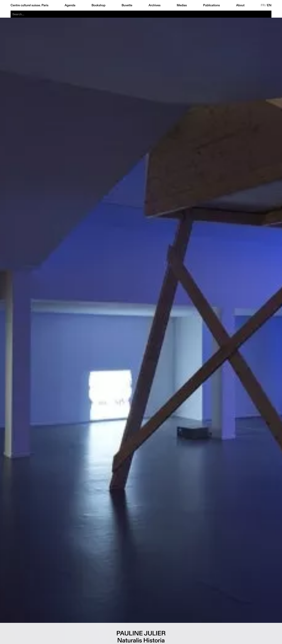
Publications (211, 5)
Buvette (127, 5)
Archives (154, 5)
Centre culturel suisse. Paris (29, 5)
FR (263, 5)
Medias (182, 5)
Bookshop (98, 5)
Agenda (70, 5)
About (240, 5)
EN (269, 5)
